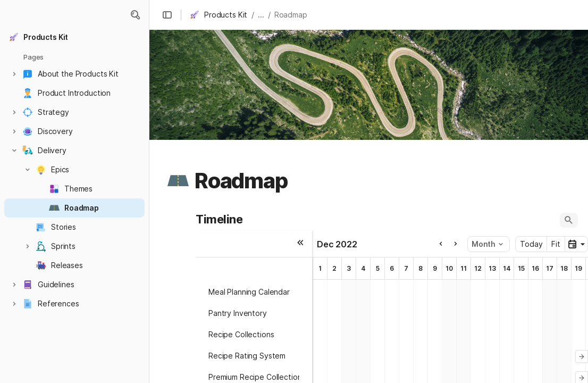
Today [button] (531, 244)
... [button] (261, 15)
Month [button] (487, 244)
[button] (135, 15)
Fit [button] (556, 244)
